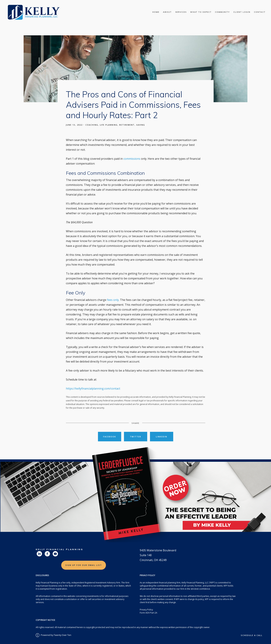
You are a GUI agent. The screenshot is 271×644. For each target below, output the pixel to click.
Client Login (242, 12)
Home (156, 12)
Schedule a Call (252, 635)
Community (222, 12)
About (167, 12)
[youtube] (55, 554)
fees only (113, 300)
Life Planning (109, 125)
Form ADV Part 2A (149, 613)
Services (181, 12)
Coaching (92, 125)
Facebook (110, 437)
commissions (132, 159)
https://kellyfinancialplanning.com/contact (93, 389)
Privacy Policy (146, 610)
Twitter (135, 437)
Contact (260, 12)
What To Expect (201, 12)
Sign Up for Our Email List (84, 565)
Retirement (127, 125)
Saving (141, 125)
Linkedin (162, 437)
